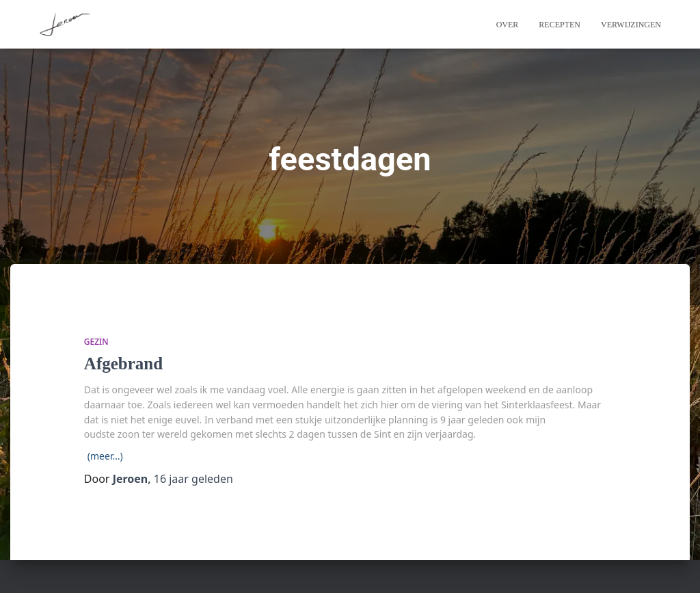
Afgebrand (123, 364)
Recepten (560, 25)
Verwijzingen (631, 25)
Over (508, 25)
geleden (193, 479)
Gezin (96, 342)
